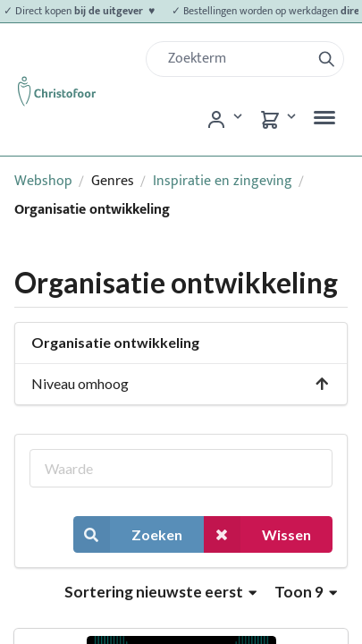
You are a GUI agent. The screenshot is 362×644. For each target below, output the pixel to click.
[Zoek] (236, 59)
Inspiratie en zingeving (223, 181)
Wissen (257, 534)
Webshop (43, 181)
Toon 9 (306, 592)
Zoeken (128, 534)
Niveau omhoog (181, 383)
